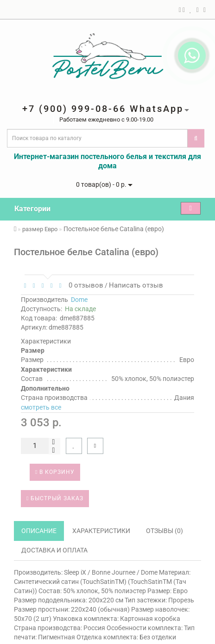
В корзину (55, 472)
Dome (79, 300)
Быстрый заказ (55, 498)
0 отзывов (84, 285)
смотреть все (41, 407)
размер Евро (40, 229)
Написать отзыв (136, 285)
